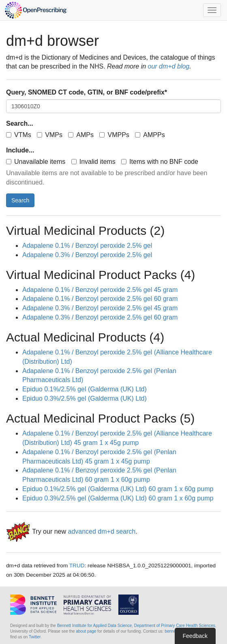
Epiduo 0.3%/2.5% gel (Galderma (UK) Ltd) (85, 398)
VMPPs (114, 135)
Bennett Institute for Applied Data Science (95, 626)
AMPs (81, 135)
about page (86, 631)
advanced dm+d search (102, 531)
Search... (20, 123)
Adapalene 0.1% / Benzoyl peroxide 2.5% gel (87, 246)
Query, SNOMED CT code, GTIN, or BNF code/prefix (87, 92)
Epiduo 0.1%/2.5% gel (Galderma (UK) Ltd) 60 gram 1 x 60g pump (118, 489)
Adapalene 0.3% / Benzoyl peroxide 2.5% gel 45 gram (100, 308)
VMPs (50, 135)
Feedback (195, 636)
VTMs (19, 135)
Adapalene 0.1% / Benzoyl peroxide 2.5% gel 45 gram (100, 290)
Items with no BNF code (160, 162)
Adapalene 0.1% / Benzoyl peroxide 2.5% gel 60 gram (100, 299)
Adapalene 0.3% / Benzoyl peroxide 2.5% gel (87, 255)
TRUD (77, 566)
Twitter (35, 637)
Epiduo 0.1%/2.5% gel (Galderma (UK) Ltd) (85, 389)
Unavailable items (36, 162)
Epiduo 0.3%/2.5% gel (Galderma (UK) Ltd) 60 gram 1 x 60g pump (118, 498)
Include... (20, 150)
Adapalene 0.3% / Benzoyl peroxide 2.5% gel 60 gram (100, 317)
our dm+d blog (169, 66)
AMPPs (150, 135)
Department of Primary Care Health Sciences (175, 626)
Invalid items (93, 162)
